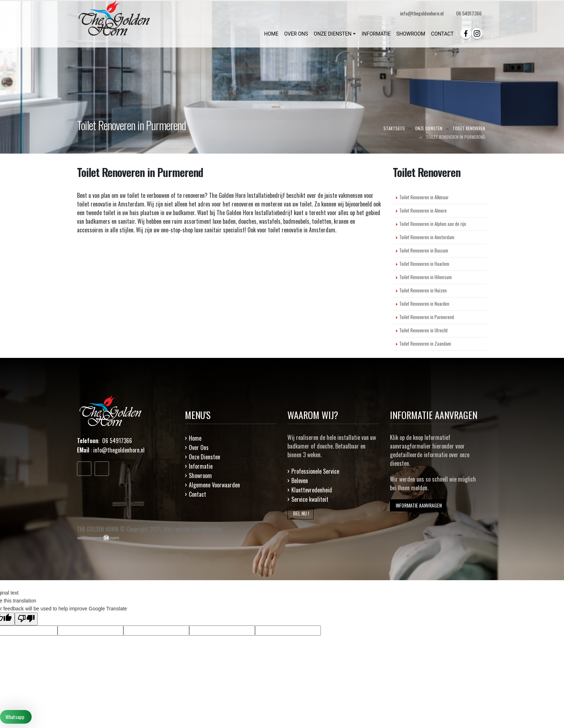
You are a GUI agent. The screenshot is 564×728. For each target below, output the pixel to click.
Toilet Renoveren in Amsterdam (427, 237)
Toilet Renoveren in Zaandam (425, 344)
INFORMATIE (376, 34)
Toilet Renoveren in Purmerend (427, 317)
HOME (271, 34)
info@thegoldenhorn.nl (119, 450)
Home (195, 438)
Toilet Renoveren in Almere (423, 211)
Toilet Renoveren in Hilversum (426, 277)
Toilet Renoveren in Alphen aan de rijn (433, 224)
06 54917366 (469, 13)
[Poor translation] (26, 619)
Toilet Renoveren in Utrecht (424, 330)
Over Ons (199, 447)
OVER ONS (296, 34)
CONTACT (442, 34)
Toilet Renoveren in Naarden (424, 304)
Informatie (201, 466)
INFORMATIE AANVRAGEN (418, 505)
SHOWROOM (411, 34)
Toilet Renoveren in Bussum (424, 251)
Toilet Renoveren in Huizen (423, 290)
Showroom (200, 476)
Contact (197, 494)
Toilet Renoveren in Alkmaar (424, 197)
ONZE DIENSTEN (333, 34)
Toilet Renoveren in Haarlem (424, 264)
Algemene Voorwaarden (214, 485)
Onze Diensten (204, 457)
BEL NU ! (301, 513)
